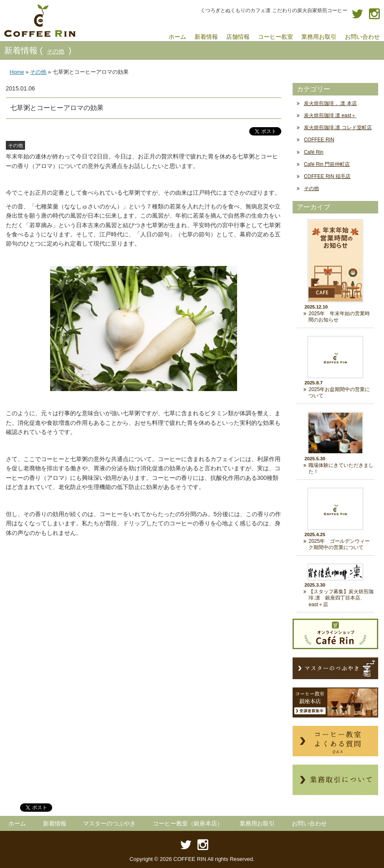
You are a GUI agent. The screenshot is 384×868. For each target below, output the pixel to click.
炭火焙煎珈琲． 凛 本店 (330, 103)
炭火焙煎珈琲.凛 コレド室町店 (338, 128)
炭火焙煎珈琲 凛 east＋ (330, 115)
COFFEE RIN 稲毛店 (327, 176)
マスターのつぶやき (109, 823)
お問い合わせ (309, 823)
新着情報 (55, 823)
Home (17, 72)
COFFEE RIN (319, 140)
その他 (56, 51)
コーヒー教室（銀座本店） (188, 823)
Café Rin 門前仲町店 (327, 164)
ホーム (17, 823)
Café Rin (314, 152)
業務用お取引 (257, 823)
